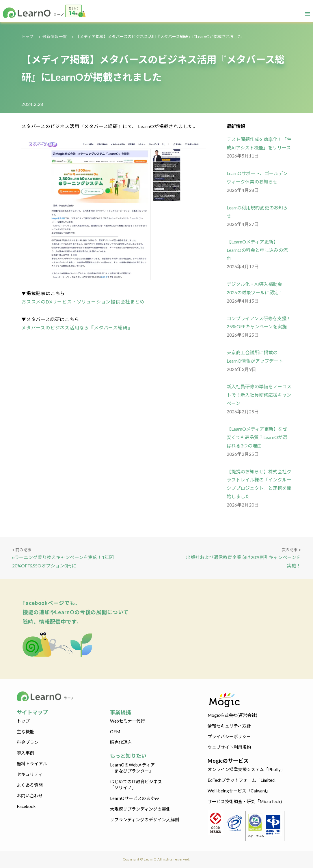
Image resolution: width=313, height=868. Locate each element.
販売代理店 (121, 742)
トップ (27, 36)
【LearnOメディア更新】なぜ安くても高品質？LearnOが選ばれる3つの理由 (257, 437)
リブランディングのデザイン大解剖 (145, 820)
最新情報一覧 (55, 36)
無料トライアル (32, 764)
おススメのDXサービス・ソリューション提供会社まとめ (83, 302)
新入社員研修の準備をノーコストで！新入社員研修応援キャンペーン (259, 395)
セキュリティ (30, 774)
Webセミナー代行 (127, 721)
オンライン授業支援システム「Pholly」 (246, 769)
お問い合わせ (30, 796)
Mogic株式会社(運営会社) (232, 715)
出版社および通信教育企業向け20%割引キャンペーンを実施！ (243, 561)
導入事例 (25, 753)
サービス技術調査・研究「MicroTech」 (246, 801)
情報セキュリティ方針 (229, 726)
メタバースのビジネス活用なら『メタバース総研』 (77, 328)
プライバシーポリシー (229, 736)
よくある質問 (30, 785)
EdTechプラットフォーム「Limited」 (243, 780)
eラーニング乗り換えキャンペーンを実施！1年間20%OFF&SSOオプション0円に (63, 561)
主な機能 (25, 732)
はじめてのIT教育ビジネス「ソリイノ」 (136, 784)
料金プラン (28, 742)
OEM (115, 732)
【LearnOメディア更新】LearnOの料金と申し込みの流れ (257, 250)
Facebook (26, 806)
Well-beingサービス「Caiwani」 (239, 791)
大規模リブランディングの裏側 (140, 809)
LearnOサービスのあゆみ (135, 798)
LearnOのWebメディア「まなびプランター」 (132, 768)
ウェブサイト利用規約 (229, 747)
